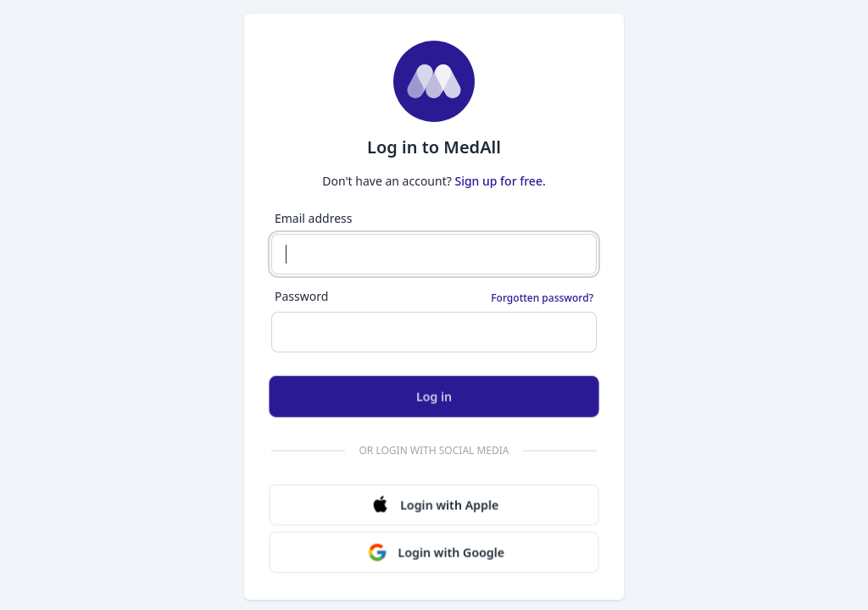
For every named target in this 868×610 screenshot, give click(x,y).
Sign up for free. (500, 181)
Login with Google (436, 552)
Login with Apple (434, 505)
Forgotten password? (542, 298)
